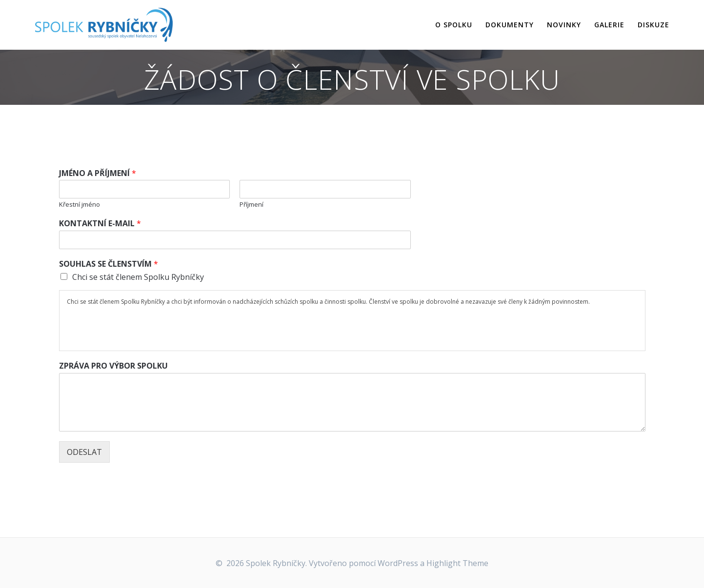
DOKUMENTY (510, 25)
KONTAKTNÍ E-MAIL (100, 224)
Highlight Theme (457, 563)
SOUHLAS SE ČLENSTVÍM (109, 264)
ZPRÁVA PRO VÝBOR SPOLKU (113, 366)
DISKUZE (654, 25)
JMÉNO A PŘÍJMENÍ (98, 173)
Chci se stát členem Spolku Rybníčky (138, 277)
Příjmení (251, 205)
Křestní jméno (80, 205)
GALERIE (609, 25)
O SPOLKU (454, 25)
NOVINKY (564, 25)
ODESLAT (84, 452)
